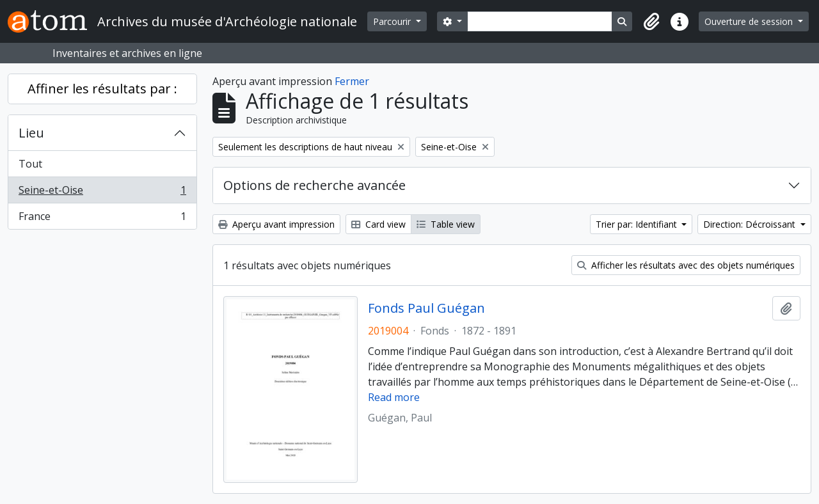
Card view (378, 224)
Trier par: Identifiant (638, 224)
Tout (30, 164)
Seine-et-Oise (102, 193)
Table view (446, 224)
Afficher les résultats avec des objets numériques (686, 265)
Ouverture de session (750, 21)
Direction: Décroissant (751, 224)
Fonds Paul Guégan (426, 308)
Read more (394, 397)
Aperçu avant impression (276, 224)
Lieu (31, 133)
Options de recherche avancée (314, 185)
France (102, 219)
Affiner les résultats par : (102, 89)
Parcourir (393, 21)
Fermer (352, 81)
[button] (651, 22)
